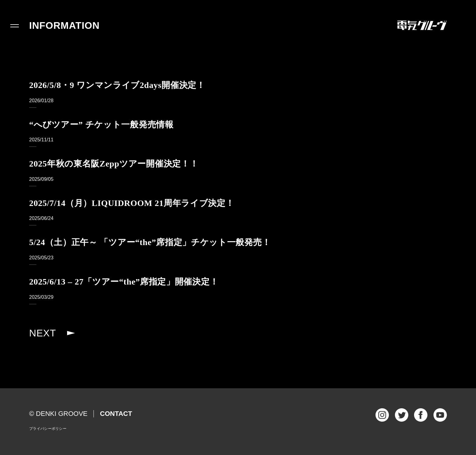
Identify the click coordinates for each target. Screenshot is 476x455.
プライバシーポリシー (48, 429)
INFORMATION (64, 25)
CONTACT (116, 414)
